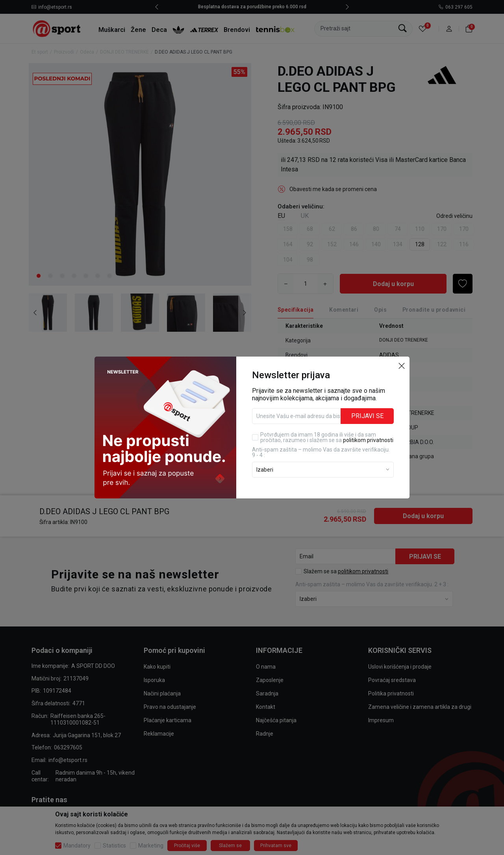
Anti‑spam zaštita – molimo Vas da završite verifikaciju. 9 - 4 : (321, 452)
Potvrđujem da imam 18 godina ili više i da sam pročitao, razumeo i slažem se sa (327, 437)
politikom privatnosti (368, 440)
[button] (402, 365)
